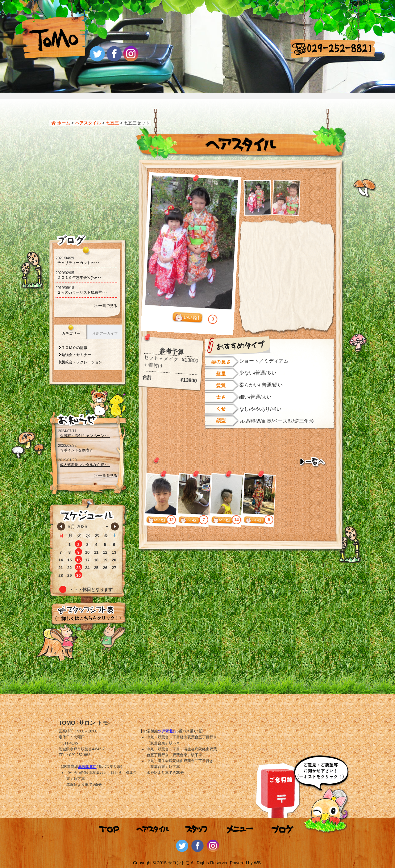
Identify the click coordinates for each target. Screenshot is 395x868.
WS (258, 863)
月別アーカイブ (105, 333)
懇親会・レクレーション (82, 362)
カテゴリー (71, 333)
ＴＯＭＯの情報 (74, 348)
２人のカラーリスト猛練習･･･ (82, 292)
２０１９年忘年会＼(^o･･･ (79, 278)
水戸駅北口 (167, 731)
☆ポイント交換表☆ (77, 450)
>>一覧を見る (106, 476)
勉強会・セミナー (76, 355)
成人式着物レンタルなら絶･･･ (85, 465)
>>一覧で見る (106, 306)
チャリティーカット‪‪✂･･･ (78, 263)
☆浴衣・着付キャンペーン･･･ (85, 436)
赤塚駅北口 (87, 767)
